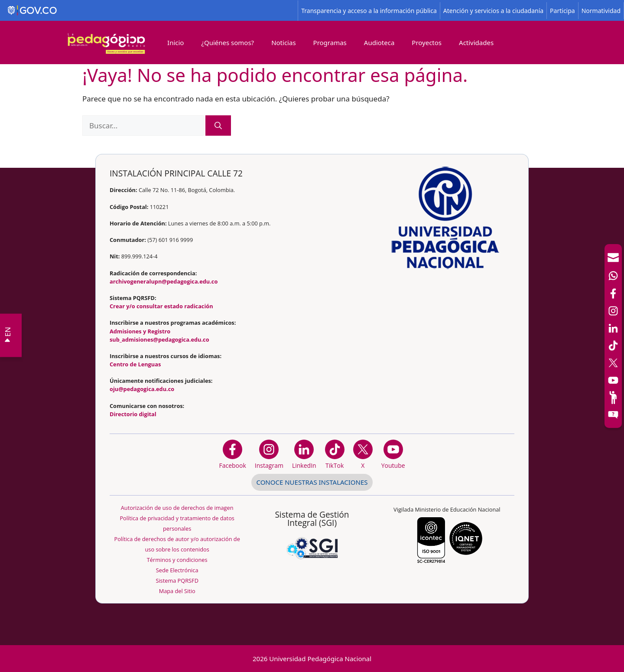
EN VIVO (6, 335)
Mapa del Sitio (177, 591)
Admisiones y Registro (140, 331)
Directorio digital (133, 414)
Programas (330, 42)
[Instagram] (269, 454)
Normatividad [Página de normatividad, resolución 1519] (601, 11)
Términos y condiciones (177, 560)
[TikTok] (613, 346)
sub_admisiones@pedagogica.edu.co (159, 339)
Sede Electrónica (177, 570)
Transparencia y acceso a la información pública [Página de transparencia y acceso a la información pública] (369, 11)
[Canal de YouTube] (613, 380)
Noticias (283, 42)
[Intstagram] (613, 311)
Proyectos (427, 42)
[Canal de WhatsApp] (613, 276)
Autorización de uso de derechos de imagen (177, 508)
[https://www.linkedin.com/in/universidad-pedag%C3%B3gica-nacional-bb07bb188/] (304, 454)
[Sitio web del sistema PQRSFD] (613, 415)
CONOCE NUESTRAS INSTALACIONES (312, 482)
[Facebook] (613, 294)
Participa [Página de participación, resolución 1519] (562, 11)
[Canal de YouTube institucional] (393, 454)
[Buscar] (218, 126)
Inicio (175, 42)
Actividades (476, 42)
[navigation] (613, 336)
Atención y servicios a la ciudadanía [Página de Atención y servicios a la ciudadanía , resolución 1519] (493, 11)
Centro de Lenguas (135, 364)
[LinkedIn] (613, 328)
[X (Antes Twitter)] (613, 363)
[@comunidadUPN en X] (363, 454)
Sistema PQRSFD (177, 581)
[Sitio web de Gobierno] (149, 11)
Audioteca (379, 42)
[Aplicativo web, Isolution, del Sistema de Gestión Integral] (312, 533)
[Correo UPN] (613, 258)
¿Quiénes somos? (227, 42)
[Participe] (613, 398)
